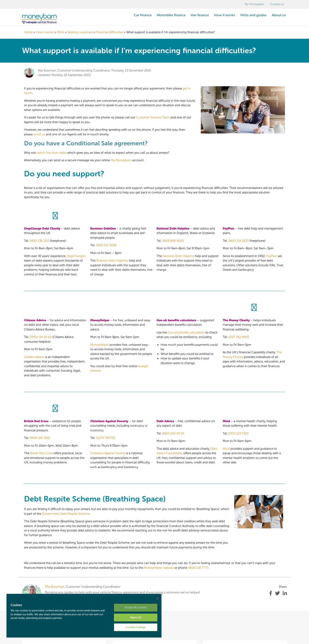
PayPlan (271, 256)
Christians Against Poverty (109, 421)
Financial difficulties (110, 32)
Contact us (277, 4)
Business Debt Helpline (112, 261)
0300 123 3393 (238, 433)
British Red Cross (41, 453)
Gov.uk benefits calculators (186, 332)
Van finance (200, 15)
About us (279, 15)
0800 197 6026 (106, 245)
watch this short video (51, 153)
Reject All (136, 617)
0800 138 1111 (39, 241)
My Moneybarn (254, 4)
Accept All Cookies (136, 608)
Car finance (143, 15)
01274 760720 (105, 438)
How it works (225, 15)
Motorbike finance (171, 15)
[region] (84, 616)
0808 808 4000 (173, 241)
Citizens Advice (34, 357)
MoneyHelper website (159, 568)
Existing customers (80, 32)
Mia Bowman (55, 587)
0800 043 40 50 (173, 433)
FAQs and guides (253, 15)
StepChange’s (76, 256)
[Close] (158, 598)
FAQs (61, 32)
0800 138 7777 (198, 568)
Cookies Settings (136, 627)
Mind (226, 449)
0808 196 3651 (40, 438)
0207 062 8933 (239, 337)
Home (28, 32)
